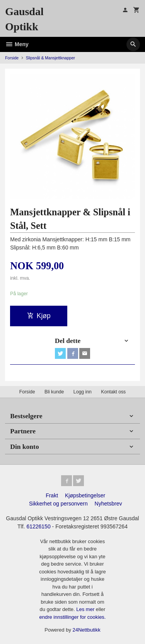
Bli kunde (54, 392)
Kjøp (39, 316)
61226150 (38, 526)
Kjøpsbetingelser (85, 495)
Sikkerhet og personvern (58, 504)
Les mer (86, 609)
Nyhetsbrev (108, 504)
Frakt (52, 495)
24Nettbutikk (87, 630)
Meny (17, 44)
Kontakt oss (113, 392)
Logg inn (83, 392)
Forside (12, 58)
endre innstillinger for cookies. (73, 617)
